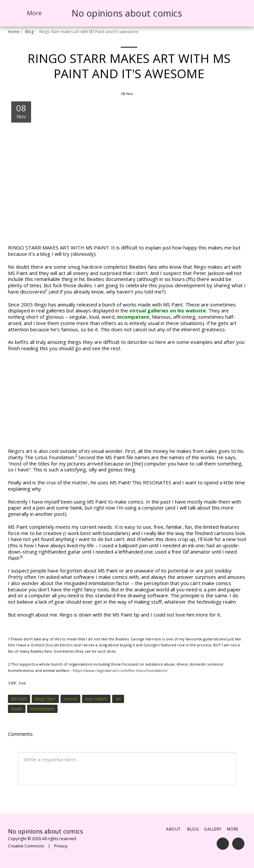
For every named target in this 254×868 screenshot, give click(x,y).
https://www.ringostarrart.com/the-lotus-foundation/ (120, 670)
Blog (29, 32)
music (17, 709)
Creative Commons (26, 846)
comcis (70, 699)
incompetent (133, 317)
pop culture (96, 699)
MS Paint (19, 699)
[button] (204, 13)
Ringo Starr (45, 699)
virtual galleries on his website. (168, 310)
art (118, 699)
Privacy (61, 846)
